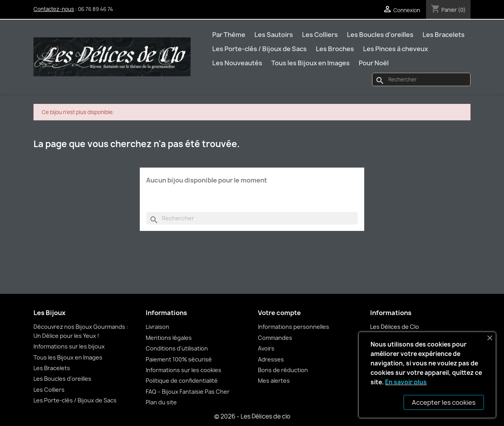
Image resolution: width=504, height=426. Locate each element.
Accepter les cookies (444, 402)
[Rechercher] (421, 79)
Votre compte (279, 313)
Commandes (275, 338)
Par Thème (229, 35)
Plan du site (161, 402)
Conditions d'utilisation (177, 348)
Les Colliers (320, 35)
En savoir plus (406, 382)
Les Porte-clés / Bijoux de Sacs (259, 49)
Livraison (157, 327)
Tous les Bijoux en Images (310, 63)
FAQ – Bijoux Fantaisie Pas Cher (188, 392)
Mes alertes (274, 381)
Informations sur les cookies (183, 370)
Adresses (271, 359)
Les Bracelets (444, 35)
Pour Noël (374, 63)
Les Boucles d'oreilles (380, 35)
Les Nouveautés (237, 63)
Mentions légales (169, 338)
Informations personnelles (294, 327)
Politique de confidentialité (182, 381)
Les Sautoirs (274, 35)
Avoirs (266, 348)
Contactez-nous (54, 9)
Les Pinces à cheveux (396, 49)
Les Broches (335, 49)
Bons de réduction (283, 370)
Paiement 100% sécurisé (179, 359)
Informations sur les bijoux (69, 346)
